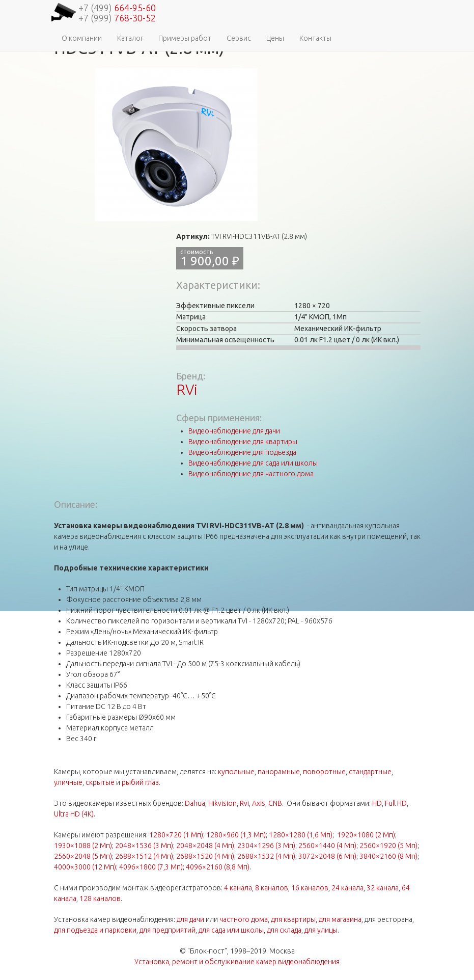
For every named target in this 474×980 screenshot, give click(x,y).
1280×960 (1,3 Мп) (236, 835)
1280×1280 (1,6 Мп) (301, 835)
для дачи (190, 919)
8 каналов (272, 888)
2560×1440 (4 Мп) (327, 846)
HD (377, 803)
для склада (284, 930)
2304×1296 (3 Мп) (266, 846)
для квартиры (293, 919)
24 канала (347, 888)
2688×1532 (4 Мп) (266, 856)
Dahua (195, 803)
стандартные (370, 772)
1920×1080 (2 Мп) (366, 835)
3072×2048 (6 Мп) (327, 856)
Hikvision (222, 803)
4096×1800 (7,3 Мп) (151, 867)
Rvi (244, 803)
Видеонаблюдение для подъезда (242, 452)
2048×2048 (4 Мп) (205, 846)
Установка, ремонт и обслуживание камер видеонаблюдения (237, 962)
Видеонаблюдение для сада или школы (253, 463)
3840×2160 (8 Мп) (388, 856)
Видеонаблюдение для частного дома (251, 474)
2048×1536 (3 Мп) (144, 846)
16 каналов (310, 888)
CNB (275, 803)
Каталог (130, 38)
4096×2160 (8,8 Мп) (218, 867)
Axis (259, 803)
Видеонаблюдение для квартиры (243, 442)
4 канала (238, 888)
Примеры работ (185, 38)
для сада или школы (231, 930)
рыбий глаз (140, 782)
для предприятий (168, 930)
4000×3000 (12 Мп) (85, 867)
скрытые (100, 782)
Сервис (239, 38)
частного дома (244, 919)
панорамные (279, 772)
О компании (82, 38)
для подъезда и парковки (95, 930)
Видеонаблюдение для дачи (234, 431)
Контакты (315, 38)
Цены (275, 38)
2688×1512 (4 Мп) (144, 856)
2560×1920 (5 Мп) (388, 846)
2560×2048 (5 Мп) (83, 856)
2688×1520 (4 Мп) (205, 856)
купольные (236, 772)
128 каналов (100, 899)
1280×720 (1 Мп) (176, 835)
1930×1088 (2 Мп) (83, 846)
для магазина (340, 919)
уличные (68, 782)
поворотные (324, 772)
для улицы (321, 930)
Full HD (396, 803)
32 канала (383, 888)
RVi (187, 389)
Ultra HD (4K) (74, 814)
